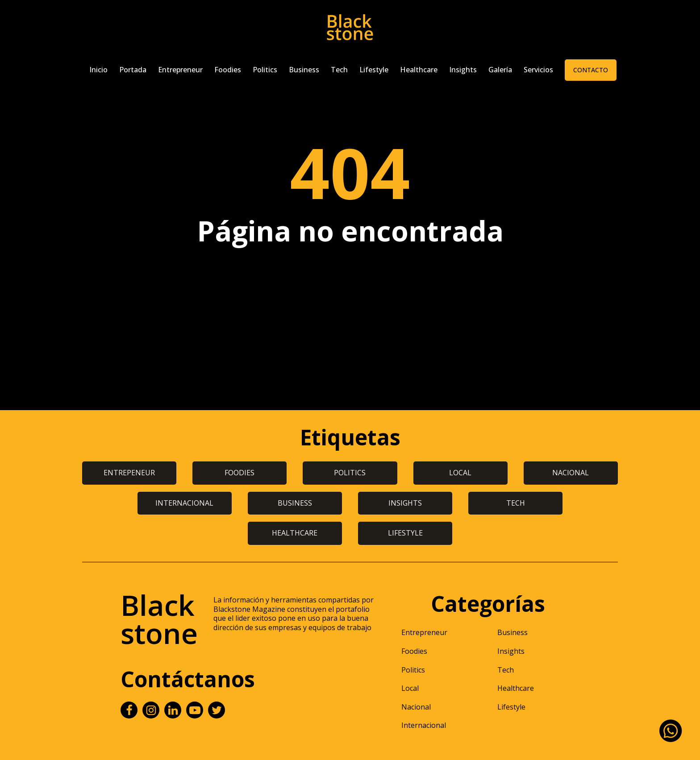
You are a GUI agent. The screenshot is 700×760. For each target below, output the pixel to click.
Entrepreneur (180, 70)
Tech (339, 70)
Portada (133, 70)
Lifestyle (374, 70)
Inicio (98, 70)
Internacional (424, 725)
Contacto (591, 70)
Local (410, 688)
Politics (265, 70)
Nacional (416, 707)
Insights (463, 70)
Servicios (538, 70)
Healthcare (419, 70)
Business (304, 70)
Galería (500, 70)
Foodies (228, 70)
